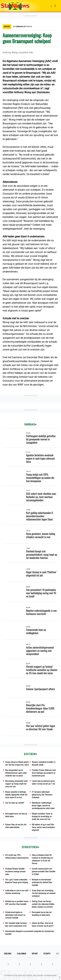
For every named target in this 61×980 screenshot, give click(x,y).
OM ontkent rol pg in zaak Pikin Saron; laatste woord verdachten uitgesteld (43, 827)
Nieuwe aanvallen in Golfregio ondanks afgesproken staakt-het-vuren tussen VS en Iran (17, 794)
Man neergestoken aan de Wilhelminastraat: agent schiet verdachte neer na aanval (16, 773)
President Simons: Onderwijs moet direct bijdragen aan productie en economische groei (44, 773)
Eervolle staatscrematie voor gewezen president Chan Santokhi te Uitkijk (44, 871)
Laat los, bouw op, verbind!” (15, 803)
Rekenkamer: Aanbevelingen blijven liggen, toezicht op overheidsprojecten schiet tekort (43, 805)
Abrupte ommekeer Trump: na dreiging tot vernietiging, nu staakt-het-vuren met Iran (42, 816)
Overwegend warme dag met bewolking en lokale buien (42, 913)
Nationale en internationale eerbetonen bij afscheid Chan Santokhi (42, 882)
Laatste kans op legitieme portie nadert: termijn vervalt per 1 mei (44, 782)
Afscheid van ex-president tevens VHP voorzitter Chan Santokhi (17, 903)
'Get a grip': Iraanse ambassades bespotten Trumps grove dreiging (17, 881)
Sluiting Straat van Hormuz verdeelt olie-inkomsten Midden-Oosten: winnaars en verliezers (43, 904)
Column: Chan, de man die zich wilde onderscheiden (16, 826)
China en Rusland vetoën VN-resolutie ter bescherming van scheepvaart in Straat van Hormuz (42, 859)
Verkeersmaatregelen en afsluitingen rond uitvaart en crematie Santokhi (15, 915)
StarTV (47, 954)
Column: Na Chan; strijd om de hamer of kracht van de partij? (43, 924)
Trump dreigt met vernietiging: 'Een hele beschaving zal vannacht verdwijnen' (44, 893)
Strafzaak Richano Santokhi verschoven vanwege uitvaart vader (15, 871)
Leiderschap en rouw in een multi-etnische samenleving (17, 892)
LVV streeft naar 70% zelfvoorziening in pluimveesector (17, 856)
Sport (35, 954)
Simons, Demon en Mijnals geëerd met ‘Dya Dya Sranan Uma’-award (17, 763)
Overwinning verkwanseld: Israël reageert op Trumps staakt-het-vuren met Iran (16, 784)
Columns (21, 954)
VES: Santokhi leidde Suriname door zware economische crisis (16, 924)
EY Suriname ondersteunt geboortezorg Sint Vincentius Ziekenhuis (42, 794)
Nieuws (8, 954)
